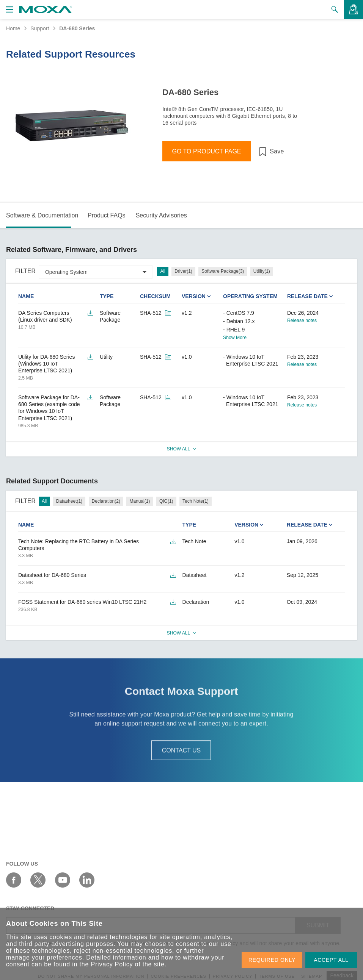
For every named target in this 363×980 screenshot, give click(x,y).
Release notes (302, 320)
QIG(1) (166, 501)
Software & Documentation (42, 215)
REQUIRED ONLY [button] (272, 960)
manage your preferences (44, 957)
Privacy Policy (112, 964)
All (163, 271)
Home (13, 28)
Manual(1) (140, 501)
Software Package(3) (223, 271)
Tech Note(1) (196, 501)
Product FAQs (107, 215)
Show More (235, 338)
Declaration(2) (106, 501)
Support (40, 28)
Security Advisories (161, 215)
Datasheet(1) (69, 501)
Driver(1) (183, 271)
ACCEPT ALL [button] (331, 960)
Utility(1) (262, 271)
